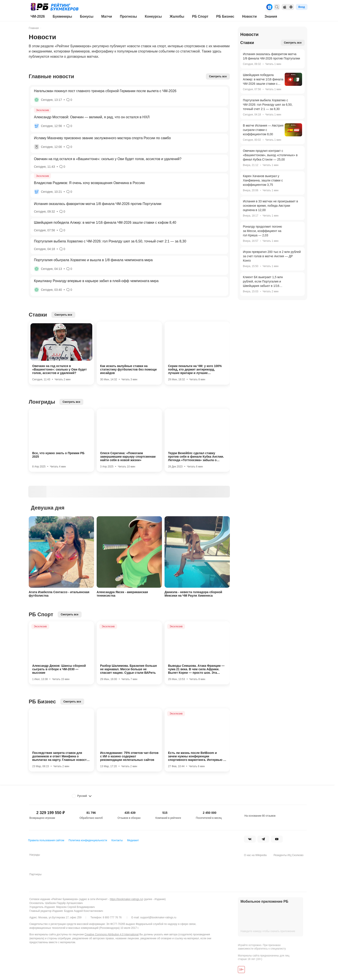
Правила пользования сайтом (46, 840)
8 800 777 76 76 (112, 917)
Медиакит (133, 840)
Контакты (117, 840)
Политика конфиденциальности (88, 840)
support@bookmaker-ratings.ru (158, 917)
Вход (302, 7)
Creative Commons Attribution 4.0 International (112, 934)
